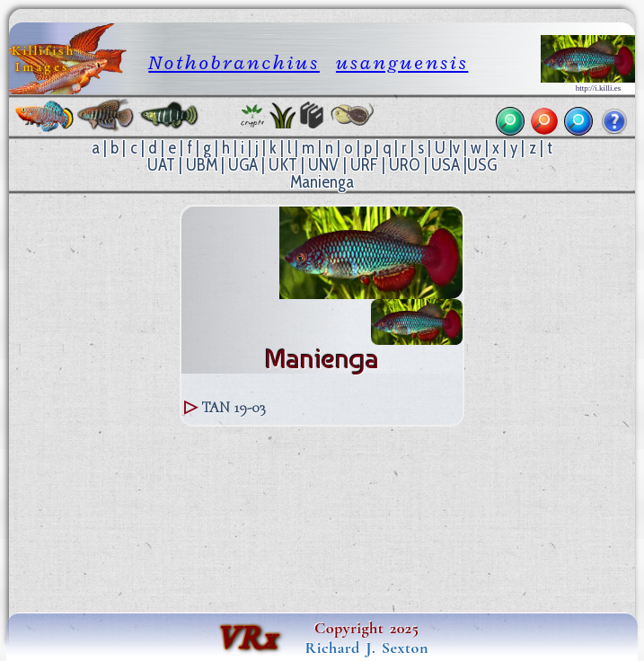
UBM (202, 165)
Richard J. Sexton (367, 648)
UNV (323, 165)
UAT (161, 165)
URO (405, 165)
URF (364, 165)
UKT (283, 165)
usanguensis (402, 62)
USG (482, 165)
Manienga (322, 182)
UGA (243, 165)
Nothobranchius (234, 62)
